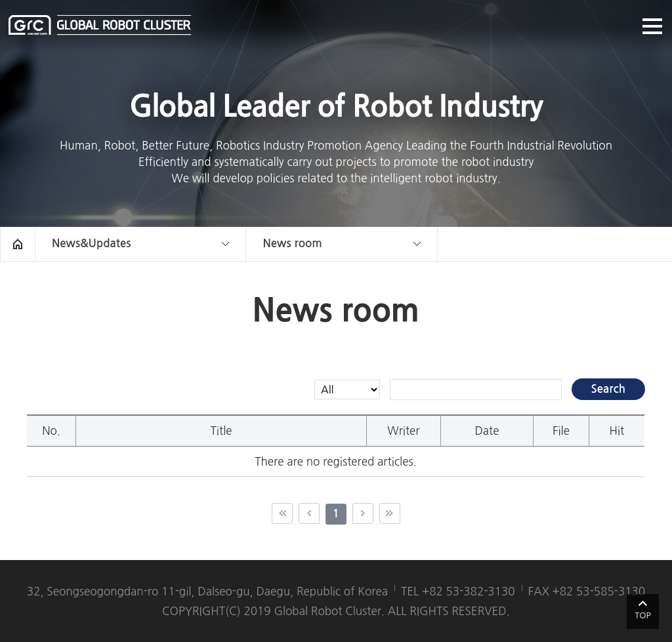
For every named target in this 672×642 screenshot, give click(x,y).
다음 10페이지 (363, 513)
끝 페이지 (390, 513)
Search (609, 389)
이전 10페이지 (309, 513)
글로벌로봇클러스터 (100, 25)
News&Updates (91, 244)
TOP (643, 615)
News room (292, 244)
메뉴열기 (652, 26)
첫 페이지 (282, 513)
